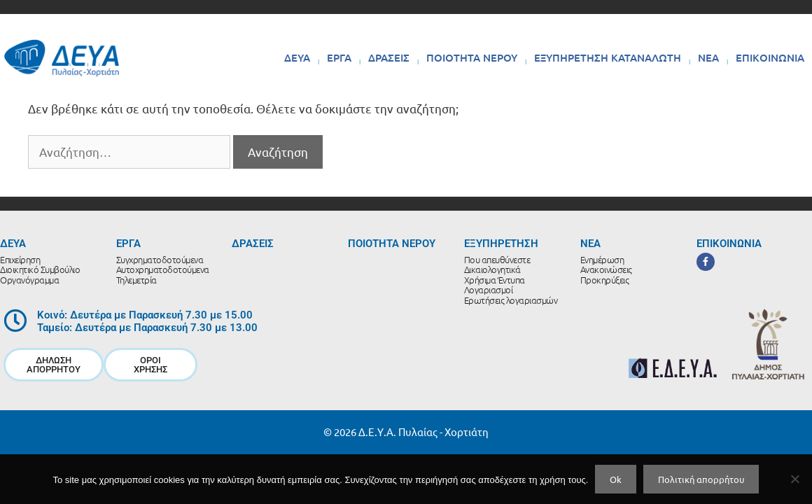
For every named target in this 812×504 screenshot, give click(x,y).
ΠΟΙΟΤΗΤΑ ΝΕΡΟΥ (472, 57)
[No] (794, 479)
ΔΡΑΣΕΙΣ (389, 57)
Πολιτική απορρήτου (701, 479)
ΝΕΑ (708, 57)
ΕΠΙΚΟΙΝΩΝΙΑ (770, 57)
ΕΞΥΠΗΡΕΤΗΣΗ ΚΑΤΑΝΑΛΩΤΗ (608, 57)
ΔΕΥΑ (297, 57)
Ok (616, 479)
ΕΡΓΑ (339, 57)
